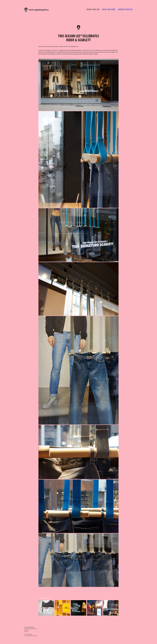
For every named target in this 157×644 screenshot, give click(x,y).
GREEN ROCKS (125, 9)
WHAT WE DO (93, 9)
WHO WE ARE (109, 9)
